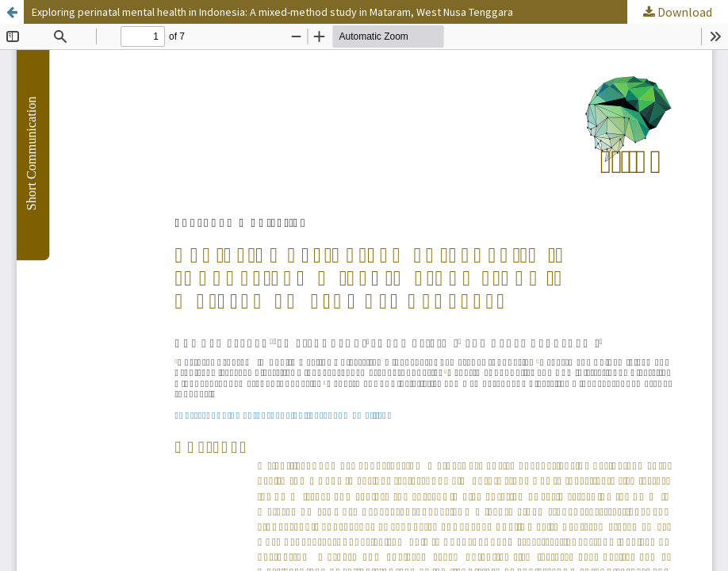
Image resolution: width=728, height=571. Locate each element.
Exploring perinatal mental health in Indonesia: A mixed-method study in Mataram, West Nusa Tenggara (272, 12)
